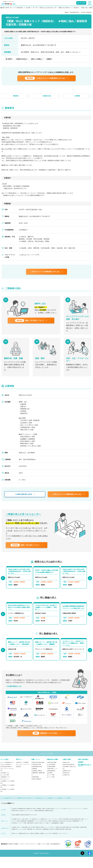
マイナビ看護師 (48, 809)
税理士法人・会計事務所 (23, 774)
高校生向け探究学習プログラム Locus (29, 826)
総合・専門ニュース (27, 830)
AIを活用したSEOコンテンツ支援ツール (42, 834)
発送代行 (32, 845)
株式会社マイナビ (7, 855)
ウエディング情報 (16, 832)
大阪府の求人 (67, 786)
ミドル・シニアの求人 (82, 820)
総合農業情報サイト (32, 832)
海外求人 (52, 820)
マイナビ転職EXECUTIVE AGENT (22, 809)
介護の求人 (52, 840)
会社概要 (16, 855)
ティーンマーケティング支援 (55, 830)
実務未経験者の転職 (37, 778)
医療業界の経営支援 (60, 840)
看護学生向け (29, 820)
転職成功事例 (36, 788)
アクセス (22, 855)
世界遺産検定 (24, 832)
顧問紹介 (77, 838)
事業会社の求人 (67, 782)
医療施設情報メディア (77, 832)
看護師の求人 (15, 840)
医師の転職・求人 (31, 840)
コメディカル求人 (23, 840)
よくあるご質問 (5, 786)
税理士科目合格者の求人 (69, 776)
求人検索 (28, 8)
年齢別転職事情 (52, 778)
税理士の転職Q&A (37, 790)
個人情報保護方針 (55, 855)
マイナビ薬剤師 (57, 809)
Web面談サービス (6, 788)
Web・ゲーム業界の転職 (22, 838)
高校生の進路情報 (16, 826)
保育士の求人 (39, 840)
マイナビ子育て (40, 832)
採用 (39, 855)
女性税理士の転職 (37, 776)
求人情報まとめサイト (17, 830)
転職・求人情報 (46, 820)
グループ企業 (46, 855)
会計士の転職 (62, 838)
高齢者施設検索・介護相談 (58, 834)
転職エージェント (45, 838)
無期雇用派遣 (46, 840)
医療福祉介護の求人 (49, 822)
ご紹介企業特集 (52, 776)
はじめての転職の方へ (7, 776)
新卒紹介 (38, 838)
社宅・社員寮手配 (53, 845)
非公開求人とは (5, 784)
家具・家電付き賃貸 (29, 834)
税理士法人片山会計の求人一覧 (48, 8)
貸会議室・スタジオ (44, 845)
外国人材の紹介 (68, 840)
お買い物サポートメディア (18, 834)
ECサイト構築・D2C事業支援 (51, 832)
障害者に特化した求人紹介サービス (20, 822)
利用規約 (81, 773)
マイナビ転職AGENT (6, 809)
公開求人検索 (67, 771)
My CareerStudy (62, 832)
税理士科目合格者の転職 (38, 774)
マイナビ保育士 (67, 809)
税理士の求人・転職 (70, 838)
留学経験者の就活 (22, 820)
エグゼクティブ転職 (54, 838)
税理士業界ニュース (53, 780)
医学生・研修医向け (38, 820)
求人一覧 (35, 8)
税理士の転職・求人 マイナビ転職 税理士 (13, 8)
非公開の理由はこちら (14, 693)
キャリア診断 (51, 786)
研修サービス (15, 845)
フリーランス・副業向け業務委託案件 (36, 822)
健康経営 (37, 845)
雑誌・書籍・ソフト (83, 830)
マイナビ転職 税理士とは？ (8, 774)
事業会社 (19, 778)
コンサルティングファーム (23, 776)
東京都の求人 (67, 784)
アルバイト (70, 820)
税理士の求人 (67, 774)
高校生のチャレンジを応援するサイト (40, 830)
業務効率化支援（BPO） (24, 845)
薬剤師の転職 (83, 838)
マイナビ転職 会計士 (37, 809)
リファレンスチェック (63, 845)
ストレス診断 (51, 788)
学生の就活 (14, 820)
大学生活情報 (65, 830)
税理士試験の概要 (52, 774)
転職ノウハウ (36, 771)
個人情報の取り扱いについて (85, 777)
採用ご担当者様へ (83, 771)
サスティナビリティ (31, 855)
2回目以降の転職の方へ (7, 778)
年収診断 (50, 784)
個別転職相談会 (52, 782)
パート (75, 820)
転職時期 (35, 780)
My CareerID (69, 832)
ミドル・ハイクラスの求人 (61, 820)
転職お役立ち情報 (52, 771)
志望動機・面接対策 (37, 782)
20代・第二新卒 (32, 838)
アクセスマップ (5, 790)
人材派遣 (14, 838)
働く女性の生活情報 (73, 830)
